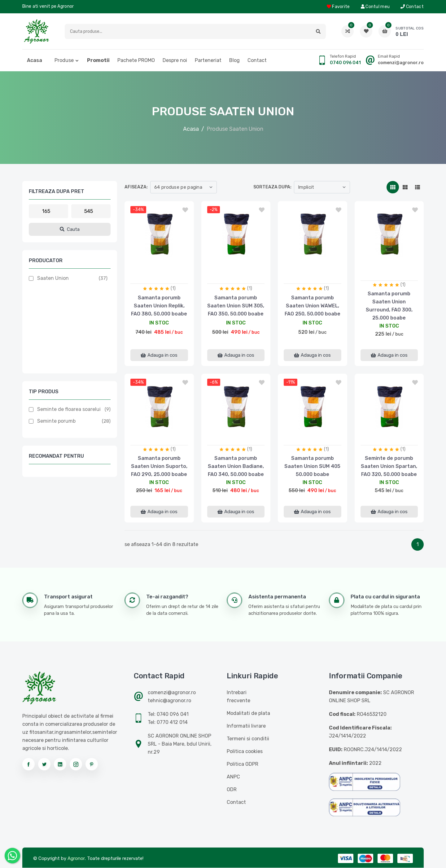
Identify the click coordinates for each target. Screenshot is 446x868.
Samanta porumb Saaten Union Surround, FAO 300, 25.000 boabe (389, 306)
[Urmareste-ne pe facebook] (28, 764)
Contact (412, 7)
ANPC (233, 777)
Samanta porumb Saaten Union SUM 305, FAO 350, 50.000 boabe (236, 306)
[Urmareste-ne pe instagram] (76, 764)
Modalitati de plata (248, 713)
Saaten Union (53, 278)
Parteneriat (208, 60)
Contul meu (375, 7)
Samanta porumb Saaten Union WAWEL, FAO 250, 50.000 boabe (313, 306)
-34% (138, 210)
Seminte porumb (56, 421)
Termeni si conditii (248, 739)
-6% (214, 382)
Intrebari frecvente (238, 696)
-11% (291, 382)
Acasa (35, 60)
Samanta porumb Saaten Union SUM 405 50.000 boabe (312, 466)
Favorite (338, 7)
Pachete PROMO (136, 60)
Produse (64, 60)
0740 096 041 (345, 63)
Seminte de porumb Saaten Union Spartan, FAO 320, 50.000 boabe (389, 466)
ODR (232, 789)
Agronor (76, 858)
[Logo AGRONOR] (37, 31)
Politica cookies (245, 751)
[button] (318, 31)
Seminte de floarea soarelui (69, 409)
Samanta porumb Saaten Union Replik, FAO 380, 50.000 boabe (159, 306)
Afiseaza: (136, 187)
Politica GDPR (243, 764)
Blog (234, 60)
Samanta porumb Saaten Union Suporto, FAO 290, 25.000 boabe (159, 466)
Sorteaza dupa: (272, 187)
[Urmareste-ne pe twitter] (44, 764)
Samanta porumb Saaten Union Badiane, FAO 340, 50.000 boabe (236, 466)
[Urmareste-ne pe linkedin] (60, 764)
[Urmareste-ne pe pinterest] (92, 764)
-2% (214, 210)
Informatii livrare (246, 726)
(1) (173, 288)
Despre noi (175, 60)
